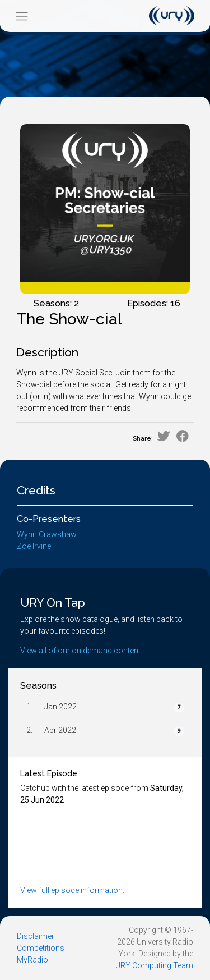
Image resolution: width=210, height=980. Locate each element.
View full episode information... (74, 890)
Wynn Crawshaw (47, 534)
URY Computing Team (154, 965)
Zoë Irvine (34, 546)
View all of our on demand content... (83, 651)
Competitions (41, 948)
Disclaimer (36, 936)
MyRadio (32, 960)
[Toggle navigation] (22, 16)
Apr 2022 (60, 730)
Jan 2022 (60, 707)
